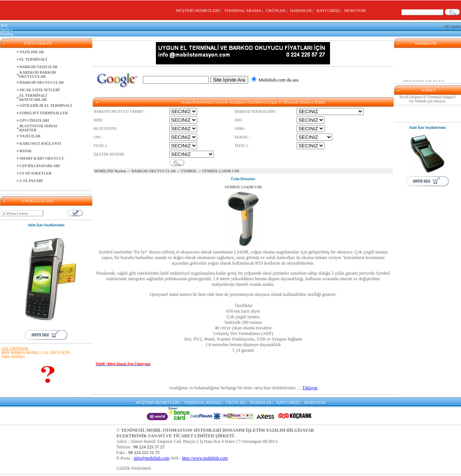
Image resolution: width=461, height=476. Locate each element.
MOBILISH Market (110, 171)
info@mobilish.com (151, 458)
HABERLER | (303, 10)
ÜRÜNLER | (278, 10)
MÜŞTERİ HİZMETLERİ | (199, 10)
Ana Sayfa (5, 27)
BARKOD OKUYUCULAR (153, 171)
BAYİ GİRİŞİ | (330, 10)
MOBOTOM (355, 10)
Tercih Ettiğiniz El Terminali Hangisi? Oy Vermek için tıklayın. (428, 99)
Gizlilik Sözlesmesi (134, 468)
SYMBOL (189, 171)
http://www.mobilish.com (205, 458)
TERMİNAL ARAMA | (244, 10)
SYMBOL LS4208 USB (243, 187)
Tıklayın (310, 388)
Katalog (7, 34)
